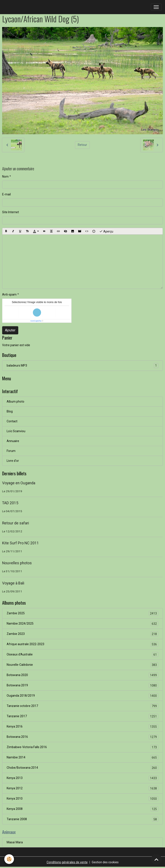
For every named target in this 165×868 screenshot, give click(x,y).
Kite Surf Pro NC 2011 (21, 543)
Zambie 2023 (82, 634)
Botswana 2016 (82, 737)
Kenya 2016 (82, 727)
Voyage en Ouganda (19, 483)
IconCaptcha (36, 321)
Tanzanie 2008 (82, 819)
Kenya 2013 (82, 778)
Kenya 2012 (82, 788)
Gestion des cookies (105, 862)
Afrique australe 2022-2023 (82, 644)
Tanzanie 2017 (82, 716)
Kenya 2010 (82, 799)
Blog (10, 411)
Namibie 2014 (82, 757)
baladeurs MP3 (82, 366)
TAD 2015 (10, 503)
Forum (11, 451)
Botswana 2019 (82, 685)
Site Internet (11, 212)
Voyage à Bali (13, 583)
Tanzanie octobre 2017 (82, 706)
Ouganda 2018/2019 (82, 696)
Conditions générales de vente (67, 862)
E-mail (6, 194)
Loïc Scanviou (16, 431)
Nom (5, 177)
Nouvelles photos (17, 563)
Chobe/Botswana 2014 (82, 768)
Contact (12, 421)
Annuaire (13, 441)
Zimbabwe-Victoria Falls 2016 (82, 747)
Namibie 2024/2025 (82, 624)
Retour (82, 145)
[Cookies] (9, 859)
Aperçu (106, 231)
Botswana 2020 (82, 675)
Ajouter (10, 330)
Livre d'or (13, 461)
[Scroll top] (156, 859)
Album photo (15, 402)
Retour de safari (16, 523)
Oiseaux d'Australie (82, 654)
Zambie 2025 (82, 613)
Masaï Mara (15, 842)
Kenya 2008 (82, 809)
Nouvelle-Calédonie (82, 665)
